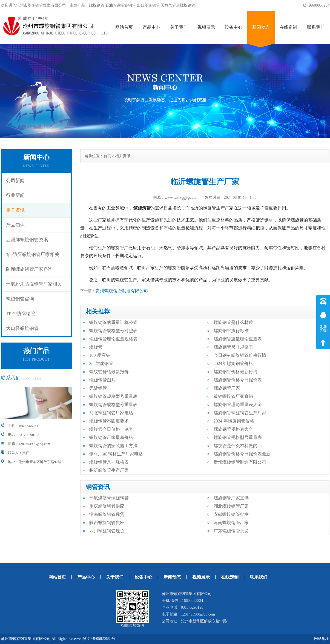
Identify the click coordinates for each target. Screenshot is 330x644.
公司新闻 (15, 181)
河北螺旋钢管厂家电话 (111, 413)
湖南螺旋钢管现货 (107, 514)
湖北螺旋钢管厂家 (231, 506)
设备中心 (234, 27)
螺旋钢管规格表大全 (233, 429)
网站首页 (124, 27)
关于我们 (179, 27)
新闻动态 (261, 27)
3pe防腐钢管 (101, 363)
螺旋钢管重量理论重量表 (238, 339)
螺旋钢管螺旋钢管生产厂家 (240, 413)
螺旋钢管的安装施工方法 (113, 446)
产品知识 (15, 225)
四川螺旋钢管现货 (107, 531)
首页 (107, 156)
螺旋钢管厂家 (227, 388)
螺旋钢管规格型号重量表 (113, 396)
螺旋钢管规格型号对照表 (113, 331)
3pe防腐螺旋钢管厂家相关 (33, 255)
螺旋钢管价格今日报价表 (238, 380)
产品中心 (151, 27)
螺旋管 (96, 347)
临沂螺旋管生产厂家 (109, 470)
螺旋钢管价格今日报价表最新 (242, 454)
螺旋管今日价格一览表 (111, 429)
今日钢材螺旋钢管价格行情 (240, 355)
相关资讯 (15, 210)
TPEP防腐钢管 (21, 314)
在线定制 (288, 27)
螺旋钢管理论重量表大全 (238, 405)
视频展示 (206, 27)
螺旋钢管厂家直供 (231, 498)
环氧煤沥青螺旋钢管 (109, 498)
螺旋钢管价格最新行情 (236, 372)
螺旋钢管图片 (102, 380)
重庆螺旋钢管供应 (107, 506)
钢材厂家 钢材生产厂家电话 (116, 454)
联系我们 (316, 27)
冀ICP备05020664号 (99, 639)
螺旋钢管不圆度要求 (109, 421)
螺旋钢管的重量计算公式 (113, 322)
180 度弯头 (100, 355)
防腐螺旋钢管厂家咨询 (29, 269)
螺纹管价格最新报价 (109, 372)
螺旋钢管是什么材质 (233, 322)
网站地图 (322, 639)
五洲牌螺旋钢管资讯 (27, 240)
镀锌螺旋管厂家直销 (233, 396)
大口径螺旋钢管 (22, 328)
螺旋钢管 (142, 208)
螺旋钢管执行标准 (231, 331)
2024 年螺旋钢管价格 (234, 421)
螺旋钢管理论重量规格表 (113, 339)
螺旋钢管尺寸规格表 (233, 347)
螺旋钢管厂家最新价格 (111, 437)
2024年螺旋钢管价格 (233, 363)
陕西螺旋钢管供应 (107, 523)
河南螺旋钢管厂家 (231, 523)
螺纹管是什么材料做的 (236, 446)
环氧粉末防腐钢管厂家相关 (34, 284)
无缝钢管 (98, 388)
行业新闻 (15, 195)
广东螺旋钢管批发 (231, 531)
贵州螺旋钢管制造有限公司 (122, 291)
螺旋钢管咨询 (20, 299)
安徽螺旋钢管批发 (231, 514)
